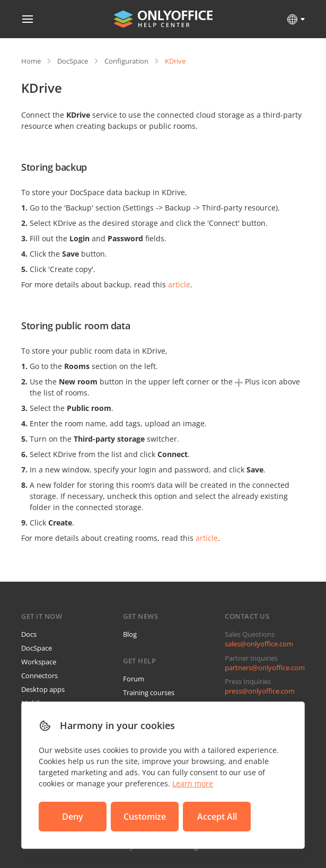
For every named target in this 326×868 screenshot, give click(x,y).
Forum (134, 679)
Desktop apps (43, 689)
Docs (29, 634)
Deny (73, 817)
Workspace (39, 662)
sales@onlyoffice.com (259, 644)
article (179, 284)
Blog (130, 634)
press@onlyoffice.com (260, 691)
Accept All (217, 817)
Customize (145, 817)
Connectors (39, 676)
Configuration (126, 61)
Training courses (149, 692)
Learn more (193, 783)
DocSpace (73, 61)
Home (31, 61)
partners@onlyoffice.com (265, 668)
